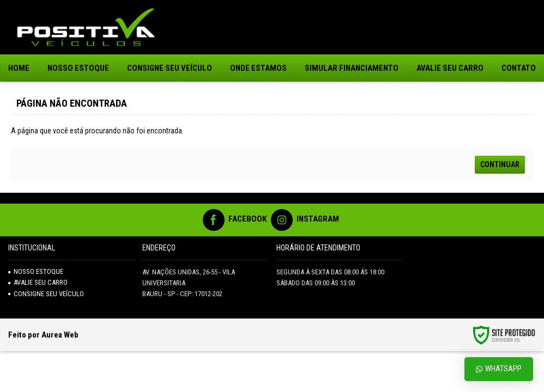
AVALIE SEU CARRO (38, 282)
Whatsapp (499, 369)
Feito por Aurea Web (43, 335)
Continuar (500, 164)
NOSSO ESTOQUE (36, 271)
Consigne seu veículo (46, 294)
